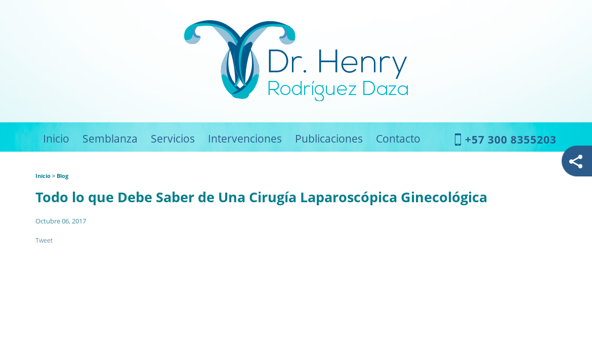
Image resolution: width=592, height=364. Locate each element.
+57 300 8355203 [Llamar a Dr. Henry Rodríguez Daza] (511, 140)
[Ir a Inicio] (296, 98)
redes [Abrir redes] (576, 162)
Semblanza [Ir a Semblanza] (110, 139)
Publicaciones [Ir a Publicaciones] (329, 139)
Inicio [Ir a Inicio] (56, 139)
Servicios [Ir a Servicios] (173, 139)
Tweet (44, 240)
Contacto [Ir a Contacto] (398, 139)
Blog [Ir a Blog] (62, 176)
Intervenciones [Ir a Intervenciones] (245, 139)
